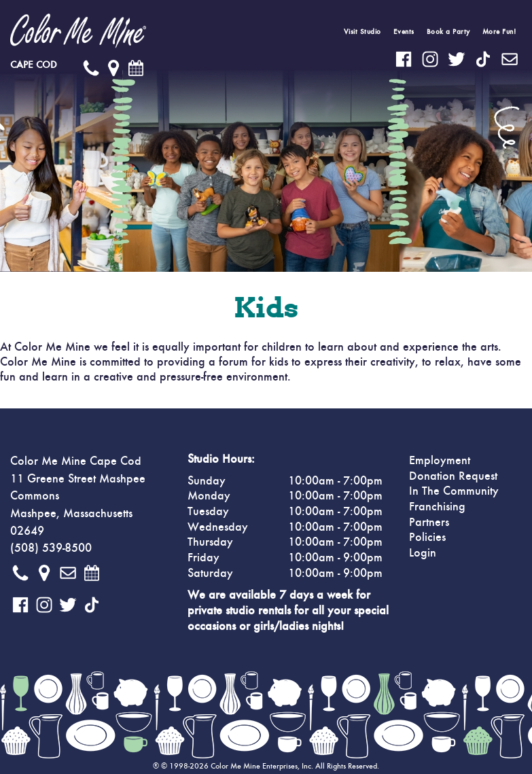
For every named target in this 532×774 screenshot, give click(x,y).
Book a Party (448, 32)
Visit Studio (362, 32)
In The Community (454, 491)
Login (423, 553)
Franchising (437, 507)
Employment (440, 461)
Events (404, 32)
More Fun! (499, 32)
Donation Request (453, 476)
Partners (429, 523)
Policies (427, 538)
